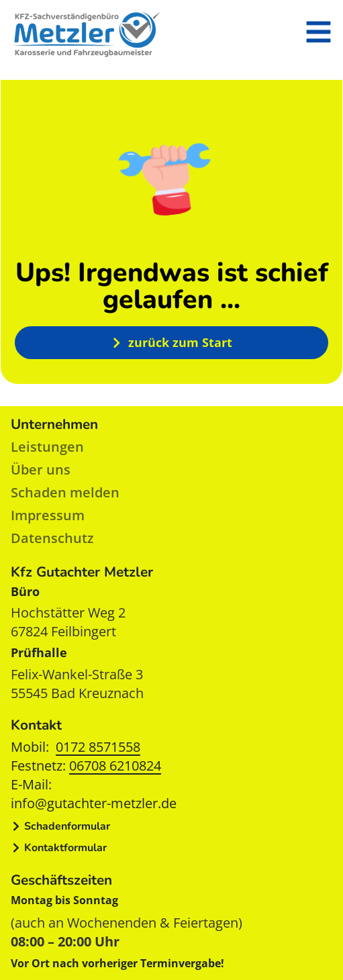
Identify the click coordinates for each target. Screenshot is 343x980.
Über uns (41, 470)
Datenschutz (52, 538)
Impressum (48, 515)
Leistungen (47, 447)
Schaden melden (65, 492)
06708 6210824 (115, 766)
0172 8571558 (98, 747)
